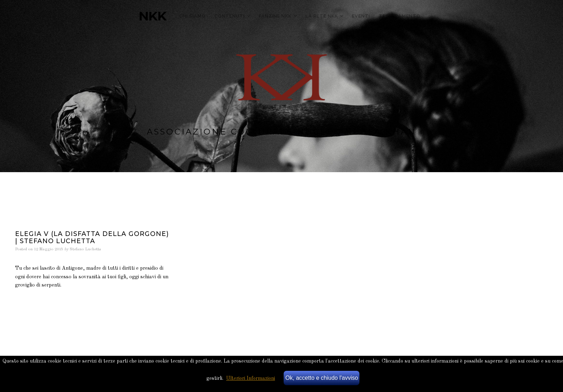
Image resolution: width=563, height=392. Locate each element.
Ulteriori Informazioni (251, 378)
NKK (152, 16)
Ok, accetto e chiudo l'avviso (322, 378)
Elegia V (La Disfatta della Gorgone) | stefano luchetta (92, 237)
